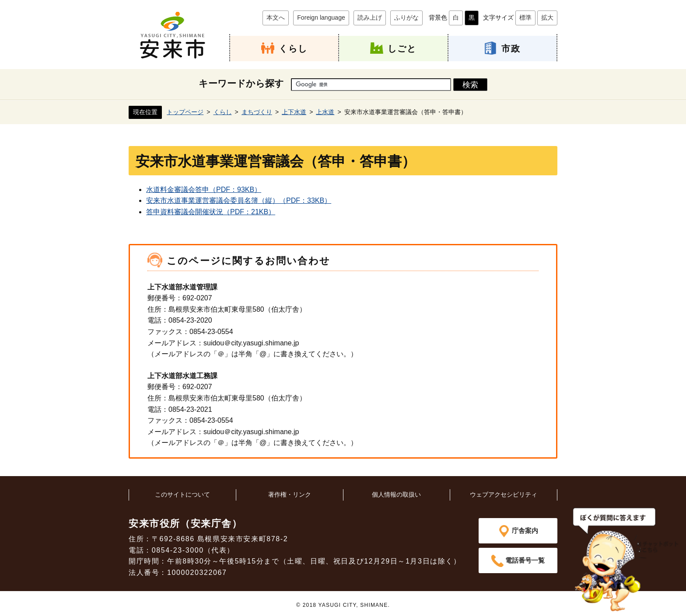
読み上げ (370, 17)
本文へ (276, 17)
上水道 (325, 111)
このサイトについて (182, 494)
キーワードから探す (241, 83)
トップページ (185, 111)
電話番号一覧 (525, 561)
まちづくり (257, 111)
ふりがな (406, 17)
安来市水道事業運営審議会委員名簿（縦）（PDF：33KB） (239, 200)
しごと (402, 48)
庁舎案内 (525, 530)
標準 (525, 17)
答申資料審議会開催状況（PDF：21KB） (211, 211)
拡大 (547, 17)
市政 (511, 48)
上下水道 (294, 111)
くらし (293, 48)
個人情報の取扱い (396, 494)
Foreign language (321, 17)
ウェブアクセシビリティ (504, 494)
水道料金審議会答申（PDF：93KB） (204, 189)
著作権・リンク (290, 494)
